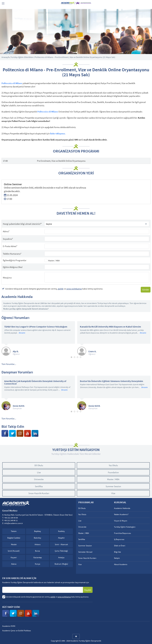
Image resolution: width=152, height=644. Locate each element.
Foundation (113, 472)
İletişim (117, 558)
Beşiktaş (37, 531)
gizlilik (61, 289)
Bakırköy (37, 538)
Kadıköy (61, 531)
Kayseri (14, 557)
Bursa (37, 551)
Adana (14, 564)
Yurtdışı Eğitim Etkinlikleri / (23, 57)
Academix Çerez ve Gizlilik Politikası (17, 631)
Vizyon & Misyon (121, 521)
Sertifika (39, 486)
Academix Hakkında (122, 508)
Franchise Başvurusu (123, 533)
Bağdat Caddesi (14, 538)
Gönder (146, 290)
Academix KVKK (9, 626)
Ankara (38, 544)
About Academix (121, 564)
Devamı (22, 333)
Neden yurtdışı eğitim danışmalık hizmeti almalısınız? (26, 309)
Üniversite (39, 479)
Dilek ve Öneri (120, 546)
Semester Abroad (85, 552)
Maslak (14, 544)
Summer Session (113, 486)
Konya (38, 564)
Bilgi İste (117, 552)
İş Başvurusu (119, 539)
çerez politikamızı (74, 289)
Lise (39, 472)
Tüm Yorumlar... (9, 364)
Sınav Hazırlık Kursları (39, 493)
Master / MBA (54, 261)
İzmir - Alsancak (61, 544)
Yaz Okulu (113, 465)
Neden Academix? (121, 514)
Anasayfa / (6, 57)
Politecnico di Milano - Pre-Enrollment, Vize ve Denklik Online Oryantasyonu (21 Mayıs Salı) (75, 57)
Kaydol (88, 590)
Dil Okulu (39, 465)
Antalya (61, 557)
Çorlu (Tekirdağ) (61, 551)
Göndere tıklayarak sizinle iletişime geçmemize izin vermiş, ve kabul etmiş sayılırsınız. (54, 289)
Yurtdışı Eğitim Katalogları (125, 527)
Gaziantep (38, 557)
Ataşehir (61, 538)
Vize (113, 493)
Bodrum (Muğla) (61, 564)
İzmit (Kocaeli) (14, 551)
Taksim (14, 531)
